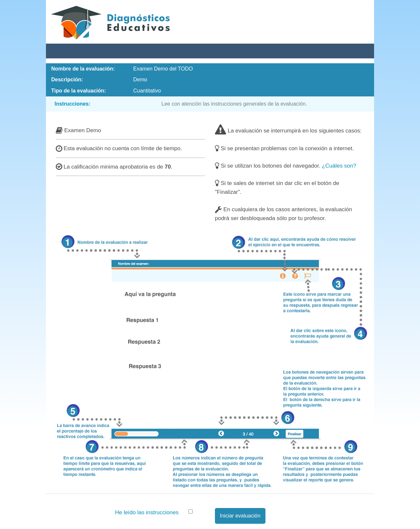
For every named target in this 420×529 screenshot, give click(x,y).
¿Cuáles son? (339, 166)
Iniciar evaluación (240, 516)
